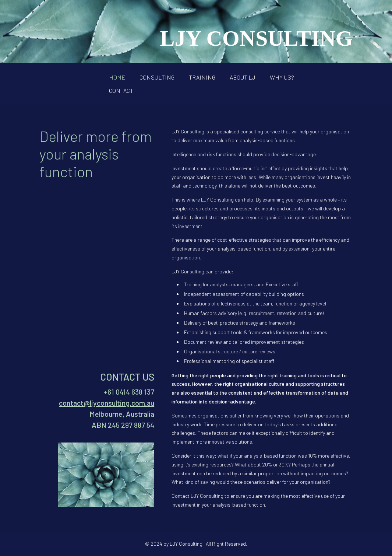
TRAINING (202, 77)
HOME (117, 77)
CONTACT (121, 90)
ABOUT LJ (243, 77)
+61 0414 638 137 (129, 392)
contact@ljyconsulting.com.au (107, 403)
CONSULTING (157, 77)
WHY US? (282, 77)
